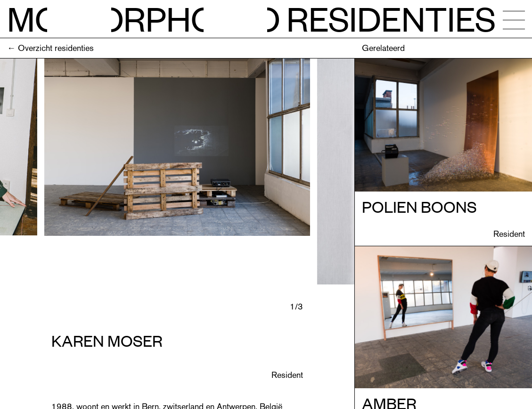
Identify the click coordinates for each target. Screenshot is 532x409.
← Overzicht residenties (50, 48)
